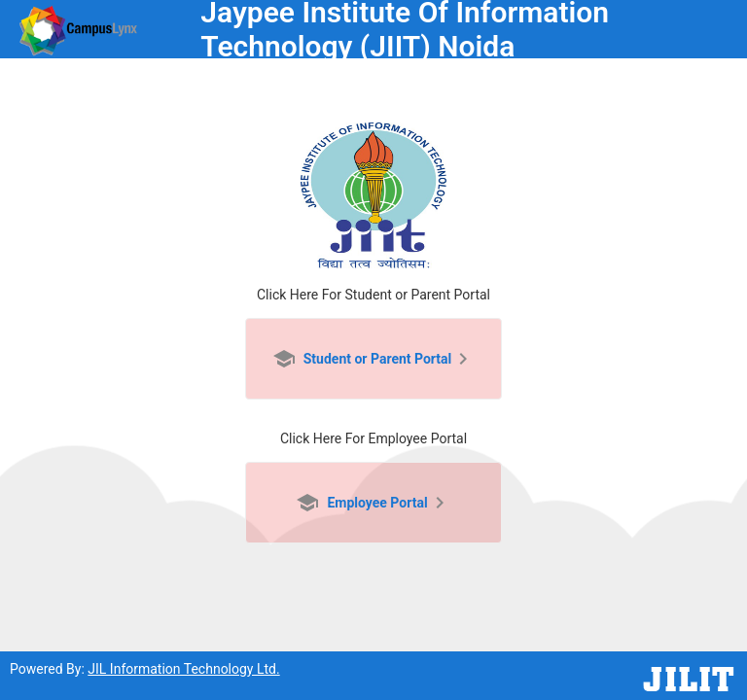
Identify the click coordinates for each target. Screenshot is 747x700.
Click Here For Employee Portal (373, 438)
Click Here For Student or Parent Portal (373, 295)
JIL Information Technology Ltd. (183, 669)
